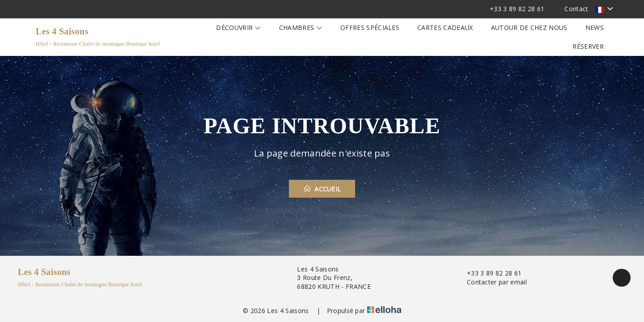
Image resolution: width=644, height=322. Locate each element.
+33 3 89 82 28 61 (489, 273)
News (595, 28)
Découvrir (239, 28)
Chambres (301, 28)
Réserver (588, 46)
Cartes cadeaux (445, 28)
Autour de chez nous (529, 28)
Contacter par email (492, 282)
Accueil (322, 189)
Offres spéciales (370, 28)
